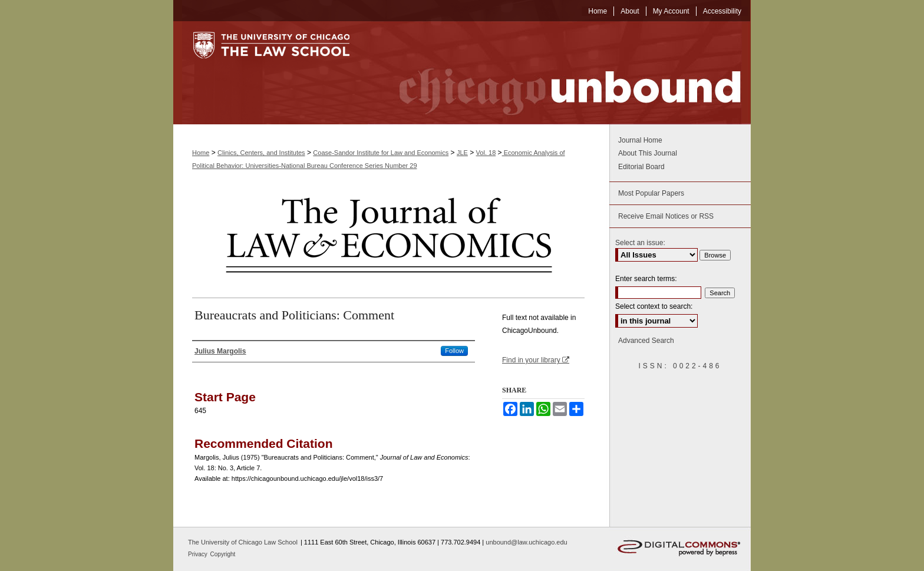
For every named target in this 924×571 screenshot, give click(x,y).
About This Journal (648, 153)
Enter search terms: (646, 279)
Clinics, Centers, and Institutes (261, 153)
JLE (462, 153)
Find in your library (536, 360)
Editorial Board (641, 167)
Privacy (199, 554)
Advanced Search (646, 341)
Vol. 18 (486, 153)
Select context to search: (654, 306)
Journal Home (640, 140)
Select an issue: (640, 243)
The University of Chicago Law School (243, 542)
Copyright (223, 554)
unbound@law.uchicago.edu (526, 542)
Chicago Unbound (559, 73)
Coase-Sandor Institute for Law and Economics (381, 153)
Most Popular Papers (651, 193)
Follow (454, 351)
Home (201, 153)
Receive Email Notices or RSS (666, 216)
